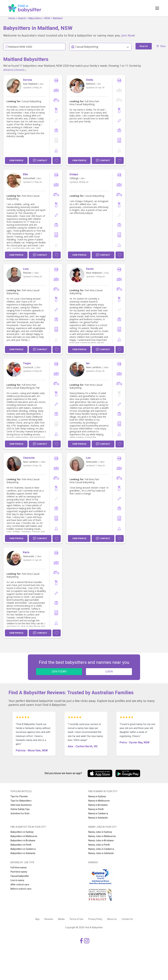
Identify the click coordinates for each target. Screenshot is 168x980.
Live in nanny (17, 880)
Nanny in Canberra (98, 813)
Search (22, 18)
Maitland (58, 18)
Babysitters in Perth (21, 845)
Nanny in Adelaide (98, 818)
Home (12, 18)
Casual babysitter (20, 876)
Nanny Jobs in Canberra (101, 849)
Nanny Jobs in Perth (99, 845)
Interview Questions (21, 805)
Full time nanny (19, 867)
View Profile (16, 160)
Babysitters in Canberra (23, 849)
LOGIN (109, 672)
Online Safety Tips (20, 809)
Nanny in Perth (96, 809)
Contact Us (127, 919)
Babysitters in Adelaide (23, 853)
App (37, 919)
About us (112, 919)
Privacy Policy (95, 919)
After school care (20, 885)
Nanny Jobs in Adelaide (101, 853)
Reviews (49, 919)
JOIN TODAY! (59, 672)
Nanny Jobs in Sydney (100, 832)
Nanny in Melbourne (99, 801)
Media (61, 919)
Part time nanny (19, 872)
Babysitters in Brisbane (23, 840)
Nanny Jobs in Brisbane (101, 840)
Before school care (21, 889)
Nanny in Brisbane (98, 805)
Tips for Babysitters (21, 801)
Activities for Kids (20, 813)
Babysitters (35, 18)
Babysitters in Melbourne (24, 836)
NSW (47, 18)
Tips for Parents (19, 796)
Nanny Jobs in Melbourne (102, 836)
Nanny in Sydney (97, 796)
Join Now (128, 35)
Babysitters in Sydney (22, 832)
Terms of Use (76, 919)
